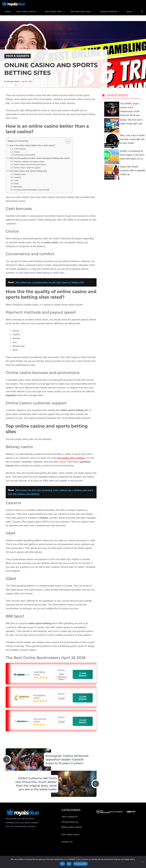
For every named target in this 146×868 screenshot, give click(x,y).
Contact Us (67, 842)
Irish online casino (70, 834)
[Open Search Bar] (142, 12)
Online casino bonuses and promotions (30, 165)
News (132, 12)
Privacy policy (80, 864)
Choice (17, 152)
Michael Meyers (13, 81)
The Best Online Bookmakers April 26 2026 (32, 190)
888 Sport (18, 187)
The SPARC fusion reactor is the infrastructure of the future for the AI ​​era (122, 109)
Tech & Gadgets (18, 56)
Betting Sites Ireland (72, 827)
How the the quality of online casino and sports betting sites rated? (40, 158)
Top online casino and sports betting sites (28, 171)
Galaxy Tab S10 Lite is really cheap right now (123, 125)
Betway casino (20, 174)
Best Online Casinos (29, 12)
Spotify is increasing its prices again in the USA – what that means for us (125, 157)
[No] (142, 862)
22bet (16, 184)
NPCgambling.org (70, 822)
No (69, 864)
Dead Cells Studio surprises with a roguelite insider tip (125, 172)
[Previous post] (7, 759)
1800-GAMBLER (69, 817)
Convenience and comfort (25, 155)
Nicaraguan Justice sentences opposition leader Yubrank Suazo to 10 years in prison (67, 759)
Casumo (17, 177)
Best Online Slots (56, 12)
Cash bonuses (20, 149)
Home (8, 11)
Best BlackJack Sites (84, 12)
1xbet (16, 180)
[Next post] (96, 784)
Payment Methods (112, 12)
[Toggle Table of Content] (67, 141)
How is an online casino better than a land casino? (32, 145)
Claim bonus (83, 674)
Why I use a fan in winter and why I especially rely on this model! (125, 141)
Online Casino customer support (27, 168)
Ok (62, 864)
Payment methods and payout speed (29, 162)
